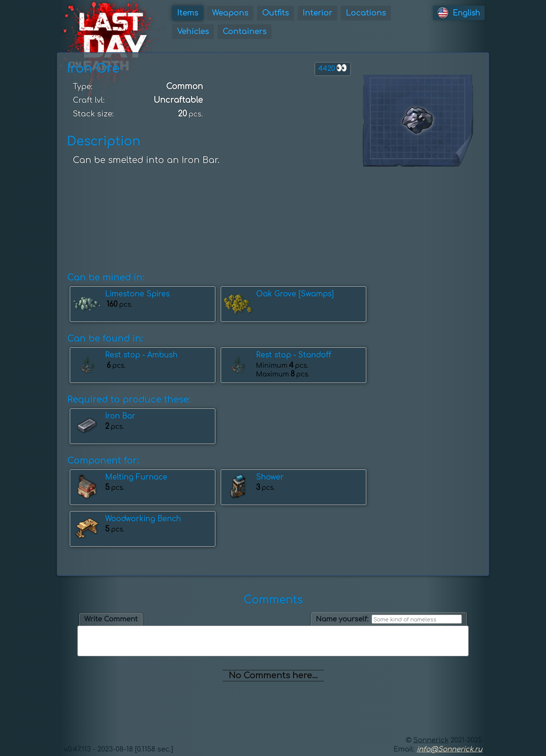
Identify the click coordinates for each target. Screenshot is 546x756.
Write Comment (111, 619)
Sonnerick (431, 740)
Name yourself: (342, 619)
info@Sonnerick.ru (450, 749)
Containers (245, 32)
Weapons (230, 13)
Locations (366, 13)
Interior (317, 13)
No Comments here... (273, 676)
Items (188, 13)
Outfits (275, 13)
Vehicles (193, 32)
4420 (333, 68)
